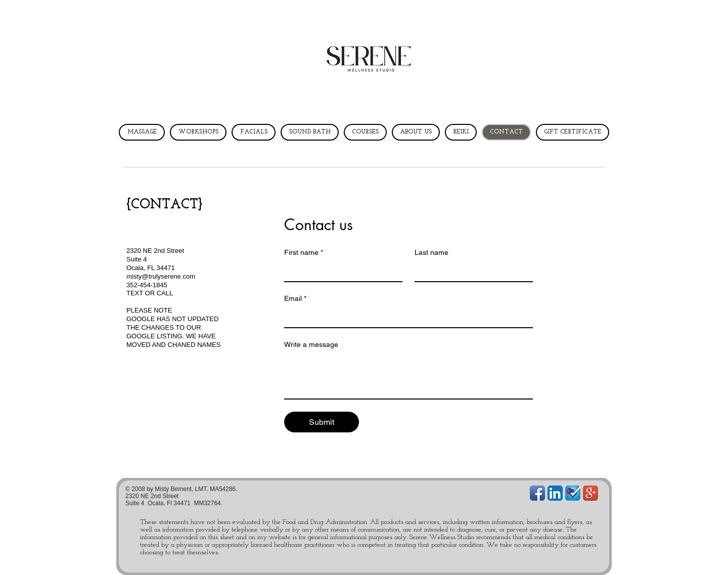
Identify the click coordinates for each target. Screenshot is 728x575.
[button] (142, 73)
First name (304, 253)
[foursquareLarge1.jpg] (573, 493)
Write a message (311, 344)
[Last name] (471, 271)
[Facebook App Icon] (537, 493)
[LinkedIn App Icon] (555, 493)
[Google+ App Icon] (590, 493)
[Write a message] (408, 376)
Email (295, 299)
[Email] (405, 317)
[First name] (340, 271)
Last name (431, 252)
